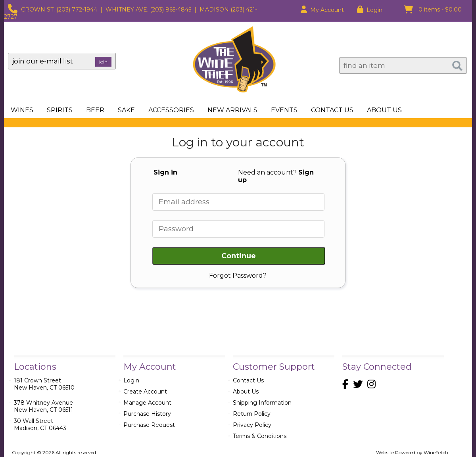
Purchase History (147, 414)
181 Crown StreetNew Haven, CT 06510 (44, 384)
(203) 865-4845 (171, 10)
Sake (126, 110)
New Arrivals (232, 110)
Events (284, 110)
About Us (382, 111)
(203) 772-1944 (77, 10)
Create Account (145, 392)
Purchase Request (149, 425)
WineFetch (436, 452)
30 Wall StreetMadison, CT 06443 (40, 424)
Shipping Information (262, 403)
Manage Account (147, 403)
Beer (93, 111)
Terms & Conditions (260, 436)
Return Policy (252, 414)
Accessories (169, 111)
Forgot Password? (238, 276)
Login (370, 10)
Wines (20, 111)
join (103, 62)
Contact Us (332, 110)
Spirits (57, 111)
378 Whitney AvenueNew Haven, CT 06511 (43, 406)
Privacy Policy (252, 425)
